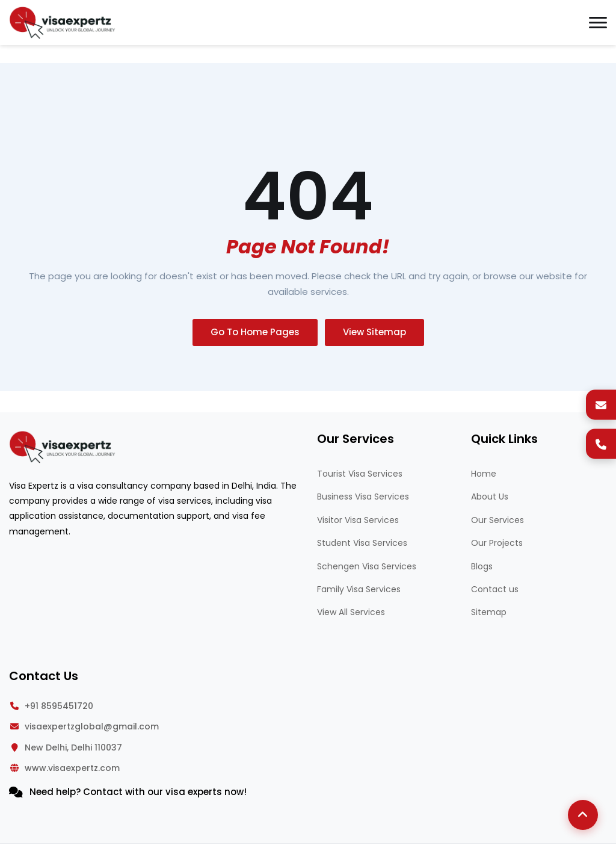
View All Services (351, 612)
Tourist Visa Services (360, 474)
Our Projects (497, 543)
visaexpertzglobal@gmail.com (92, 726)
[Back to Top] (583, 815)
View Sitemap (374, 332)
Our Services (497, 520)
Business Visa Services (363, 497)
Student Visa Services (362, 543)
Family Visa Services (359, 589)
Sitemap (489, 612)
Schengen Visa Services (367, 566)
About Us (490, 497)
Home (484, 474)
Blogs (482, 566)
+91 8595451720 (59, 706)
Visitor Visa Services (358, 520)
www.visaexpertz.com (72, 768)
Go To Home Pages (255, 332)
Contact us (495, 589)
